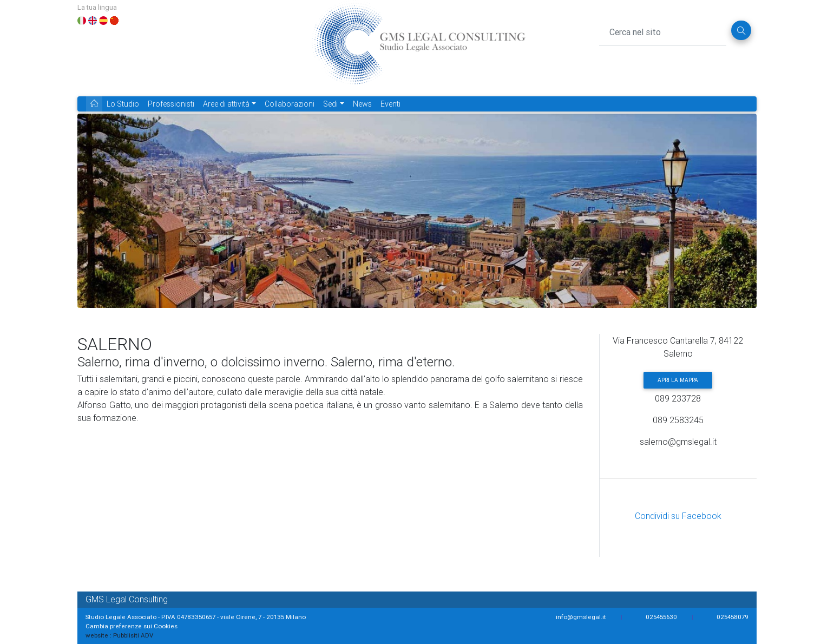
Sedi (330, 104)
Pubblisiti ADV (133, 635)
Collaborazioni (290, 104)
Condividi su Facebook (678, 516)
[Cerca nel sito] (663, 30)
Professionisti (171, 104)
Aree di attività (226, 104)
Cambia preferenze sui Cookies (132, 626)
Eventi (390, 104)
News (362, 104)
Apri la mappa (678, 380)
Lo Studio (123, 104)
